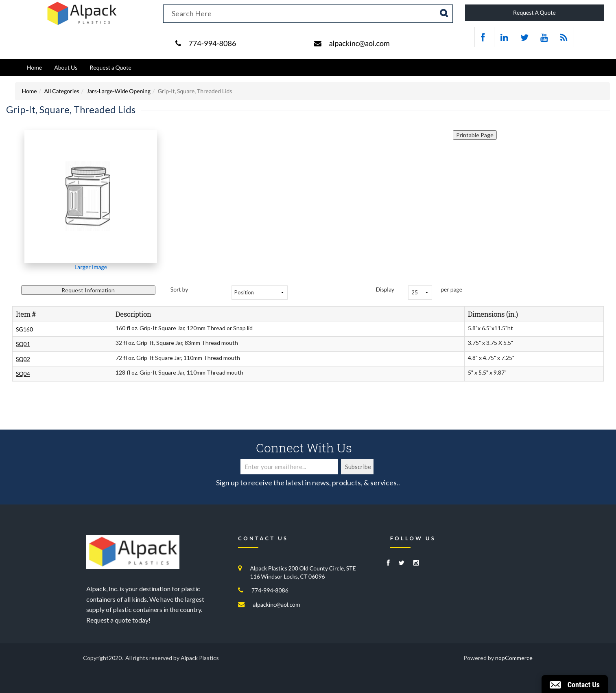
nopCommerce (514, 658)
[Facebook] (388, 563)
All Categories (62, 91)
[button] (575, 684)
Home (34, 67)
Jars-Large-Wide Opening (119, 91)
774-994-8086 (212, 43)
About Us (66, 67)
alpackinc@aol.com (359, 43)
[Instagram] (416, 563)
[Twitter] (401, 563)
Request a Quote (110, 67)
